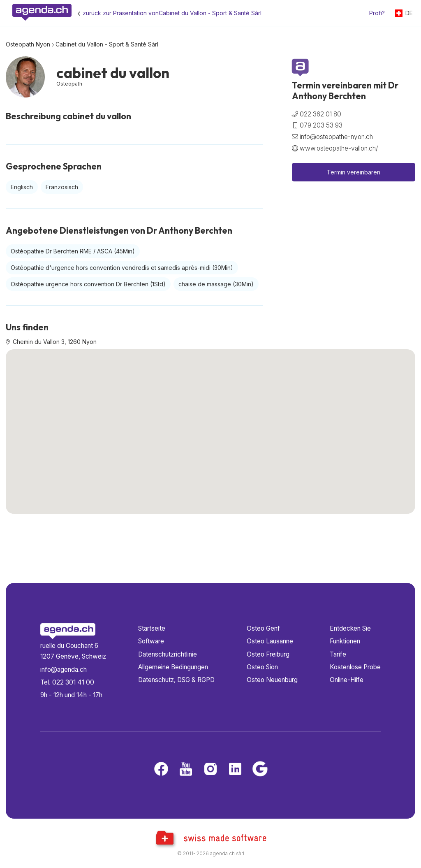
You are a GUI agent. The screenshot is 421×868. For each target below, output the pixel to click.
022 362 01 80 (320, 114)
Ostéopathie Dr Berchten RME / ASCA (73, 251)
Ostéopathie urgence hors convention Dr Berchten (88, 284)
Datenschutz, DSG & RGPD (176, 680)
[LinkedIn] (235, 769)
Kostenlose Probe (355, 667)
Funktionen (345, 641)
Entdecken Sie (350, 628)
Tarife (338, 654)
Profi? (377, 13)
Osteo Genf (263, 628)
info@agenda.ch (64, 670)
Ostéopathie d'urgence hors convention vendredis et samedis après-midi (122, 268)
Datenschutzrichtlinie (168, 654)
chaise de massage (216, 284)
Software (151, 641)
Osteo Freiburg (268, 654)
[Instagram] (210, 769)
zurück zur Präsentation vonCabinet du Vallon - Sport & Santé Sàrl (172, 13)
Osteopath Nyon (28, 44)
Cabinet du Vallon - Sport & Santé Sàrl (107, 44)
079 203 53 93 (321, 125)
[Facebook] (161, 769)
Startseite (152, 628)
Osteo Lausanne (270, 641)
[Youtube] (186, 769)
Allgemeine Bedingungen (173, 667)
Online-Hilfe (347, 680)
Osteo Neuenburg (272, 680)
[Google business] (260, 769)
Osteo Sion (262, 667)
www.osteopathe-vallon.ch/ (339, 148)
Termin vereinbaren (354, 172)
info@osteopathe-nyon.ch (336, 137)
